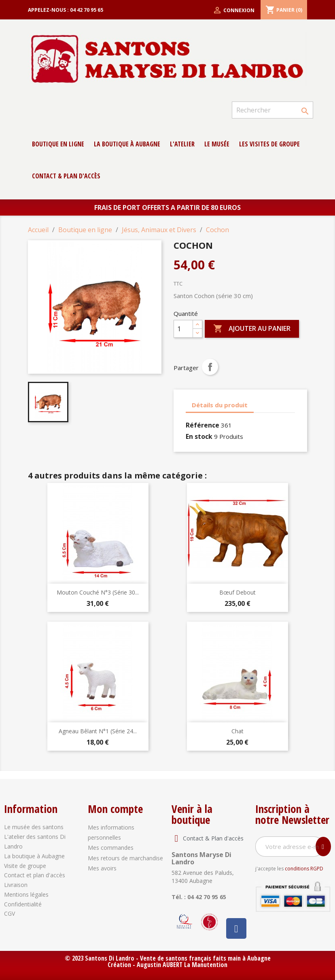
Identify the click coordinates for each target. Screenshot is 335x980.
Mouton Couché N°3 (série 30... (98, 592)
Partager (210, 367)
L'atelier (182, 144)
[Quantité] (183, 329)
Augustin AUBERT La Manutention (182, 965)
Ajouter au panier (252, 329)
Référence (202, 425)
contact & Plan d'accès (66, 176)
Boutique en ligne (58, 144)
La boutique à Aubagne (127, 144)
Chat (237, 731)
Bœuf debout (237, 592)
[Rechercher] (272, 110)
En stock (199, 436)
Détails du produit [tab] (220, 405)
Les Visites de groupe (269, 144)
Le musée (217, 144)
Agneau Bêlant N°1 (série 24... (98, 731)
